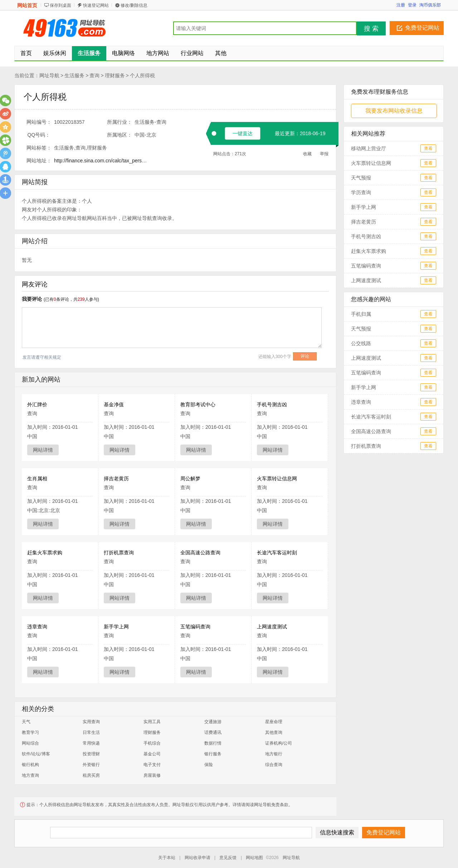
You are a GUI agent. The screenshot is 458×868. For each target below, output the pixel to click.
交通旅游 (213, 722)
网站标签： (39, 148)
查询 (94, 75)
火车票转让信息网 (277, 479)
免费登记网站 (422, 28)
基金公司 (152, 754)
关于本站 (167, 858)
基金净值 (114, 404)
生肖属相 (37, 479)
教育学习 (30, 732)
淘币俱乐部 (430, 5)
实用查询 (91, 722)
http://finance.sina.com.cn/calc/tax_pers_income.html (113, 161)
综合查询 (274, 765)
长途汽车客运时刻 (277, 553)
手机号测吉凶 (272, 404)
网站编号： (39, 122)
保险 (209, 765)
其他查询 (274, 732)
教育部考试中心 (198, 404)
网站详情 (43, 450)
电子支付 (152, 765)
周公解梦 (190, 479)
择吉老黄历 (116, 479)
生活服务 (74, 75)
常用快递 (91, 743)
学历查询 (361, 192)
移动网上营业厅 (369, 148)
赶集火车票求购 (45, 553)
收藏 (307, 154)
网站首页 (27, 5)
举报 (324, 154)
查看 (428, 148)
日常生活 (91, 732)
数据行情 (213, 743)
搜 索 (371, 29)
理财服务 (115, 75)
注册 (401, 5)
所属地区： (120, 135)
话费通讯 (213, 732)
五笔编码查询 (195, 627)
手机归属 (361, 314)
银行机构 (30, 765)
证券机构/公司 (279, 743)
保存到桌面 (60, 5)
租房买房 (91, 775)
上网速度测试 (272, 627)
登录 (412, 5)
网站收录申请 (198, 858)
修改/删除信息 (134, 5)
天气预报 (361, 178)
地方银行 (274, 754)
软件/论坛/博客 (36, 754)
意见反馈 (228, 858)
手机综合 (152, 743)
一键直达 (243, 133)
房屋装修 (152, 775)
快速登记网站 (96, 5)
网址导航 (49, 75)
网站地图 (254, 858)
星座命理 (274, 722)
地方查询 (30, 775)
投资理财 (91, 754)
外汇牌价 (37, 404)
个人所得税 (142, 75)
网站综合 (30, 743)
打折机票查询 (119, 553)
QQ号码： (39, 135)
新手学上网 (116, 627)
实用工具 (152, 722)
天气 (26, 722)
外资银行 (91, 765)
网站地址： (39, 161)
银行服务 (213, 754)
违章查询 (37, 627)
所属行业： (120, 122)
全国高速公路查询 (200, 553)
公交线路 (361, 343)
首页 (26, 53)
